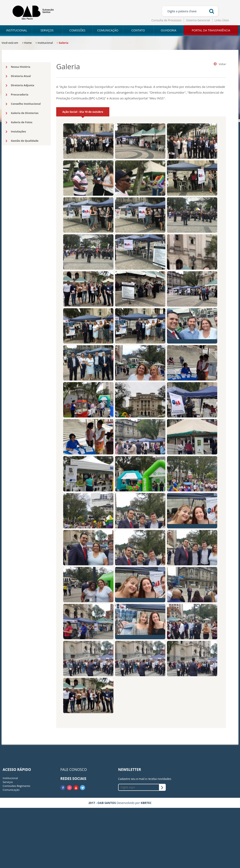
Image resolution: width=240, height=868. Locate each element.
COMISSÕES (77, 30)
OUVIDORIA (169, 30)
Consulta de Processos (166, 20)
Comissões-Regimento (17, 786)
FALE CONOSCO (74, 769)
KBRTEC (146, 803)
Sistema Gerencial (198, 20)
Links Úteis (222, 20)
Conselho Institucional (23, 104)
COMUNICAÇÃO (108, 30)
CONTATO (138, 30)
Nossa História (18, 67)
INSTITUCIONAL (17, 30)
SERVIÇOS (47, 30)
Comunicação (11, 790)
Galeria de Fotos (19, 122)
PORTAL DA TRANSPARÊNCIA (211, 30)
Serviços (8, 782)
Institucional (10, 778)
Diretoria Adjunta (20, 85)
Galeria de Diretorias (22, 113)
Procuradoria (17, 95)
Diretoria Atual (18, 76)
